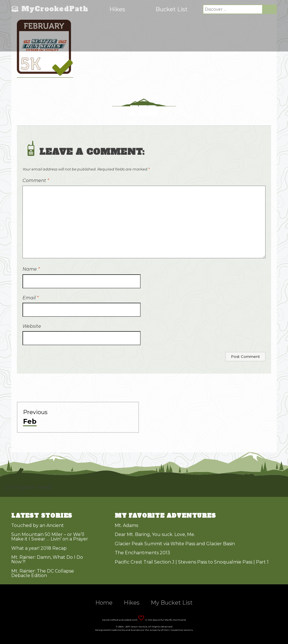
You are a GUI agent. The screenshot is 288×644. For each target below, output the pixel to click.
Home (104, 603)
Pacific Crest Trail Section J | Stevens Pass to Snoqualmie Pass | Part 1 (192, 562)
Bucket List (172, 9)
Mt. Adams (126, 525)
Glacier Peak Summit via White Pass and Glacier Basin (175, 544)
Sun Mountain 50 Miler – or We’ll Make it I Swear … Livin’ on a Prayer (50, 537)
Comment (36, 180)
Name (31, 269)
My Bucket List (172, 603)
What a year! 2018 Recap (39, 548)
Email (31, 298)
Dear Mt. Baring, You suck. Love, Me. (155, 534)
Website (32, 326)
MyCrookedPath (55, 9)
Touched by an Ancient (38, 525)
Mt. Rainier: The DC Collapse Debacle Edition (43, 573)
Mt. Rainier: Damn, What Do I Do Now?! (47, 559)
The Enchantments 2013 (142, 553)
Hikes (117, 9)
